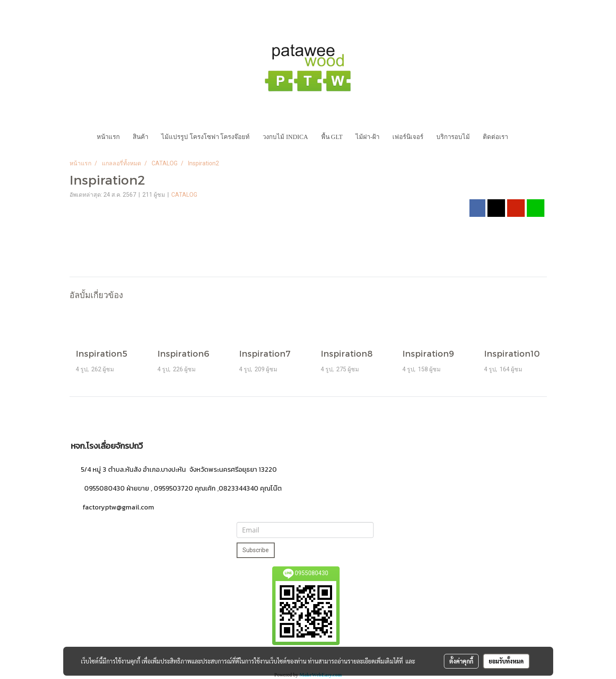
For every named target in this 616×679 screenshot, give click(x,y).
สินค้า (140, 137)
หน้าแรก (108, 137)
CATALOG (184, 195)
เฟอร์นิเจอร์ (408, 137)
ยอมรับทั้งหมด (506, 661)
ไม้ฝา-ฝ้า (367, 137)
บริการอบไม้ (453, 137)
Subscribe (256, 550)
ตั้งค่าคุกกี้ (461, 661)
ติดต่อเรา (495, 137)
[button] (522, 137)
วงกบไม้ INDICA (285, 137)
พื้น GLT (332, 137)
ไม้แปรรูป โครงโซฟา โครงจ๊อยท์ (206, 137)
